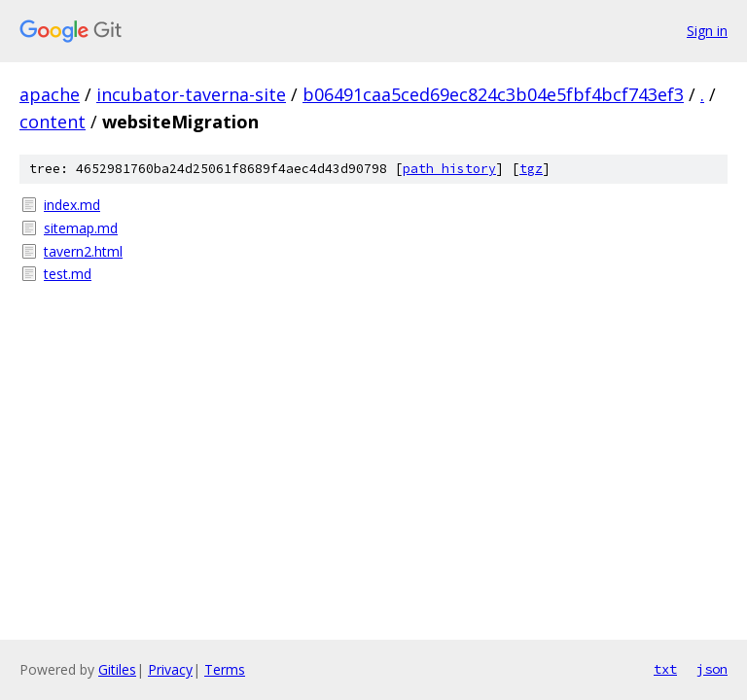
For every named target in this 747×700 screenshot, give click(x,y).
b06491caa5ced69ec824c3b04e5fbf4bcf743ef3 (493, 94)
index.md (72, 205)
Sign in (707, 31)
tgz (531, 169)
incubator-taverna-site (191, 94)
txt (665, 669)
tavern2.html (83, 251)
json (712, 669)
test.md (68, 274)
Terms (225, 669)
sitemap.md (81, 228)
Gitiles (117, 669)
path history (449, 169)
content (53, 122)
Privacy (170, 669)
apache (50, 94)
